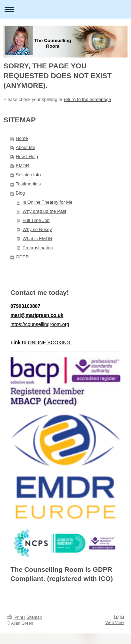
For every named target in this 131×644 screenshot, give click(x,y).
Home (22, 138)
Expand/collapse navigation (65, 9)
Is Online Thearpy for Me (48, 202)
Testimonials (28, 184)
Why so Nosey (37, 229)
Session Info (28, 175)
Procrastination (38, 248)
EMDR (22, 166)
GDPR (22, 257)
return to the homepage (88, 99)
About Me (26, 147)
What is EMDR (38, 239)
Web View (115, 623)
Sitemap (34, 617)
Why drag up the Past (45, 211)
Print (16, 617)
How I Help (27, 157)
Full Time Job (36, 220)
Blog (20, 193)
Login (119, 617)
